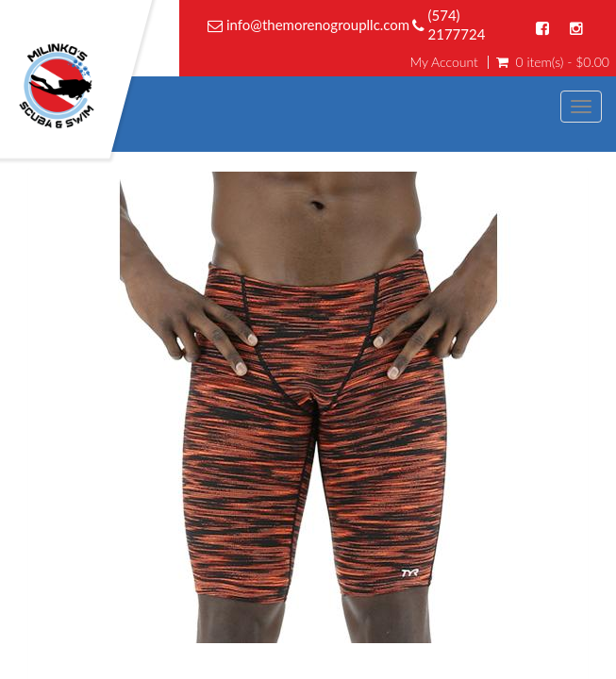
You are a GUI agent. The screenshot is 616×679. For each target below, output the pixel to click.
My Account (443, 62)
